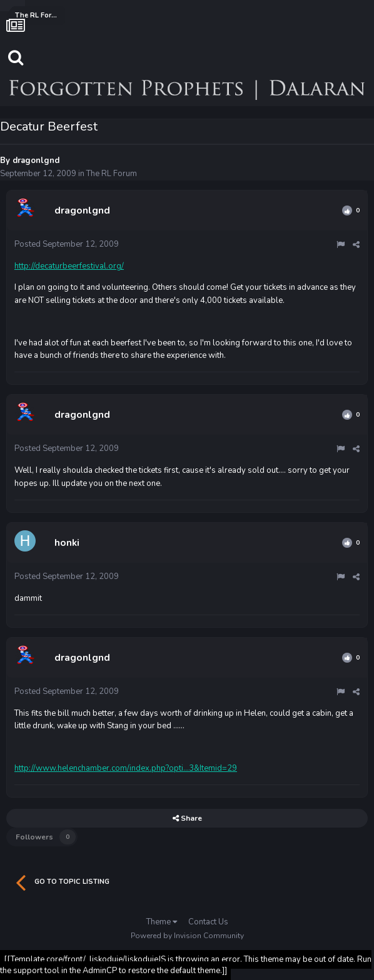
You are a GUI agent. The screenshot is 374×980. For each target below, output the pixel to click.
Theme (162, 922)
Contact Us (208, 922)
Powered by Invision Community (187, 936)
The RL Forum (112, 174)
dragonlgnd (36, 161)
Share (187, 818)
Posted (67, 244)
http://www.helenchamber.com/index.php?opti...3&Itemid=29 (126, 768)
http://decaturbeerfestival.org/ (69, 266)
